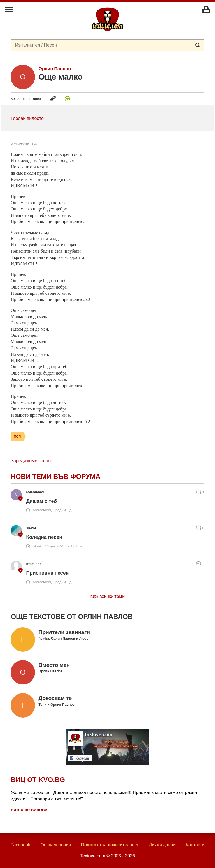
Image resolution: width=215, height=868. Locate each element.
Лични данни (162, 845)
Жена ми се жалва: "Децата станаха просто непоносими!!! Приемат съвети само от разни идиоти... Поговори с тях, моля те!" (104, 796)
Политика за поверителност (110, 845)
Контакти (195, 845)
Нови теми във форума (55, 476)
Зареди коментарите (32, 461)
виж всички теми (108, 596)
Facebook (20, 845)
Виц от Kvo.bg (38, 780)
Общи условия (56, 845)
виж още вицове (29, 810)
